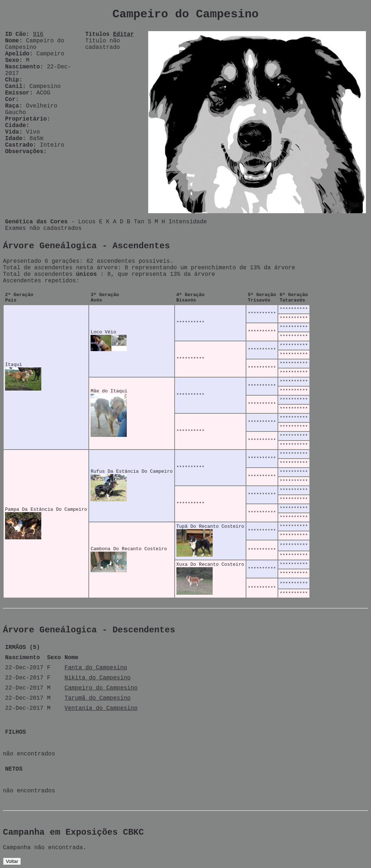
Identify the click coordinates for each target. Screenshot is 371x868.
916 (38, 34)
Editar (124, 34)
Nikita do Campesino (97, 678)
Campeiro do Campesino (101, 688)
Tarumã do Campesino (97, 698)
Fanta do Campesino (96, 668)
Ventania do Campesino (101, 708)
